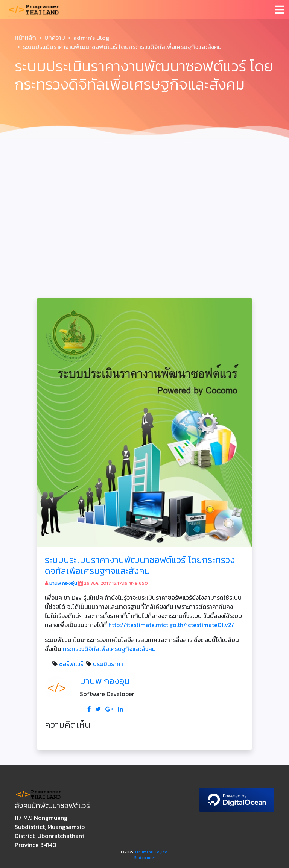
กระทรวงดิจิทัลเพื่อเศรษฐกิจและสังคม (109, 649)
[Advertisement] (144, 199)
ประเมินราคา (108, 664)
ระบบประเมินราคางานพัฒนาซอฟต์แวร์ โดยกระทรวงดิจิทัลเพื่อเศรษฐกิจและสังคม (140, 565)
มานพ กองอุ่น (63, 583)
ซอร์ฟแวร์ (71, 664)
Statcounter (144, 858)
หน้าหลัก (25, 38)
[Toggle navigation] (280, 9)
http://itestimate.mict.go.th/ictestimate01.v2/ (171, 625)
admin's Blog (91, 38)
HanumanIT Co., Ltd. (151, 852)
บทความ (55, 38)
